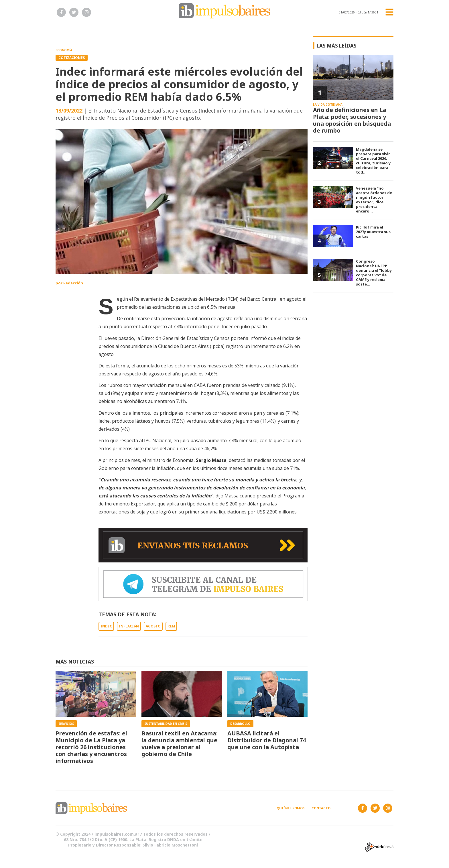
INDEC (106, 626)
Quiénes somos (291, 808)
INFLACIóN (129, 626)
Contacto (321, 808)
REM (171, 626)
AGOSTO (153, 626)
